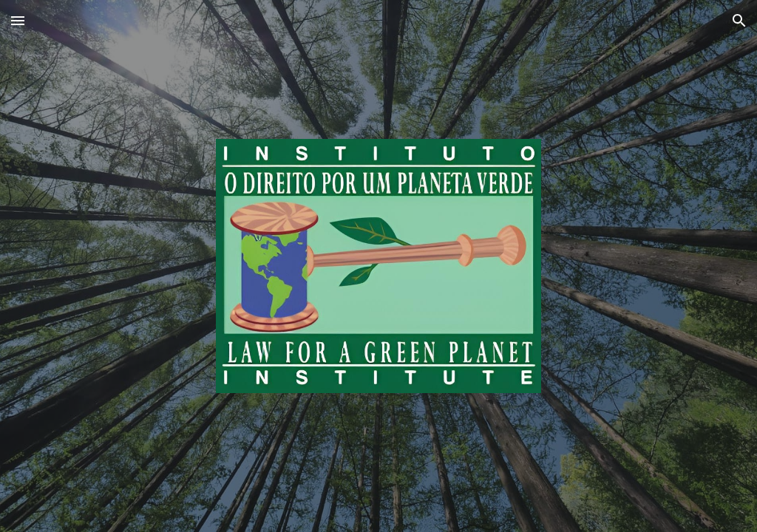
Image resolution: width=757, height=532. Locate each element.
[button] (18, 20)
